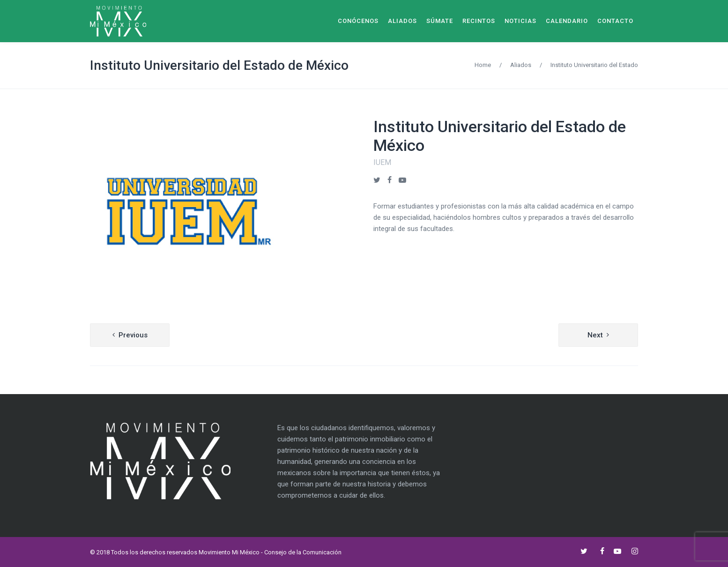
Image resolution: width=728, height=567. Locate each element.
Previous (133, 335)
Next (595, 335)
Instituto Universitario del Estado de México (219, 65)
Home (483, 65)
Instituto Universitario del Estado (594, 65)
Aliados (521, 65)
